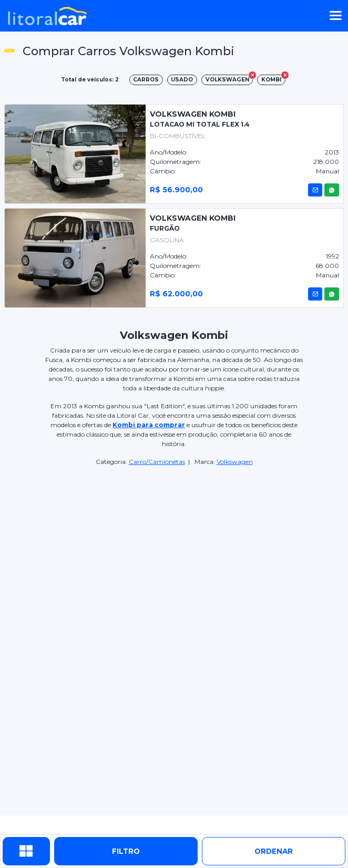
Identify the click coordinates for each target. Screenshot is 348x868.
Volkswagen (235, 462)
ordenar (274, 851)
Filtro (126, 851)
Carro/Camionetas (157, 462)
